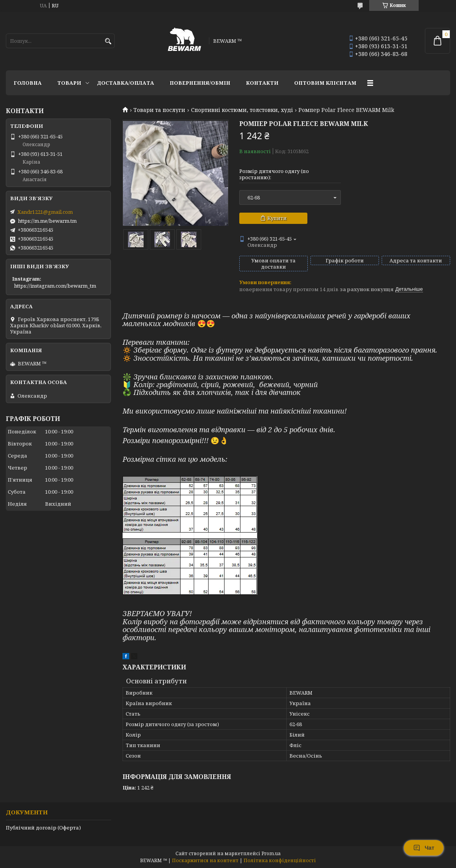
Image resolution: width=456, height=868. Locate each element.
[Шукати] (108, 41)
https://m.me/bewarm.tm (47, 221)
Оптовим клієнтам (325, 83)
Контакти (262, 83)
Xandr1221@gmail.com (45, 212)
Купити (277, 218)
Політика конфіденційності (280, 860)
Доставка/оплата (125, 83)
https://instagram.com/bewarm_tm (55, 286)
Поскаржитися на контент (205, 860)
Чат (424, 848)
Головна (28, 83)
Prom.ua (271, 853)
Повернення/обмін (200, 83)
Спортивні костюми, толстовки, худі (242, 110)
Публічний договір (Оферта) (43, 828)
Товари (69, 83)
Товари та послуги (159, 110)
